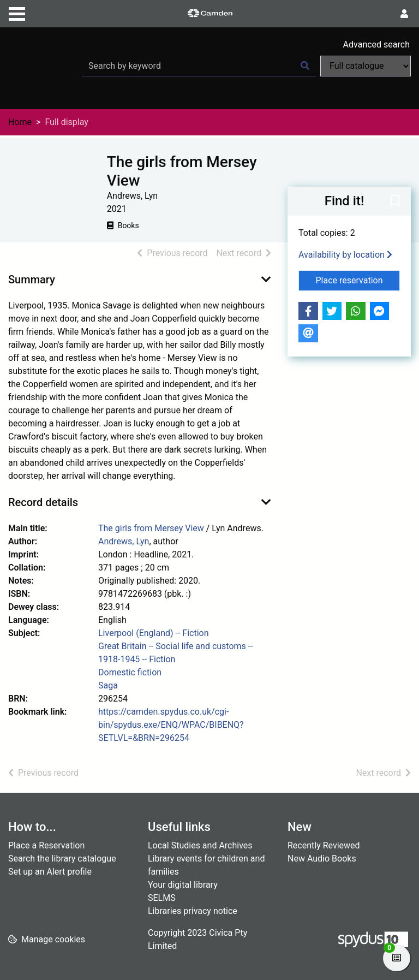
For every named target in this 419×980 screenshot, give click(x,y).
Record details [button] (43, 502)
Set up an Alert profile (50, 872)
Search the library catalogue (62, 859)
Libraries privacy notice (193, 911)
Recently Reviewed (324, 845)
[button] (395, 202)
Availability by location (345, 255)
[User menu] (404, 14)
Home (20, 122)
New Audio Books (322, 859)
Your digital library (183, 885)
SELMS (162, 898)
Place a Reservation (46, 845)
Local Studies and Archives (200, 845)
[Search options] (366, 66)
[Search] (305, 66)
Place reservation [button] (358, 280)
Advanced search (376, 44)
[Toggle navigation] (17, 13)
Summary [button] (32, 280)
